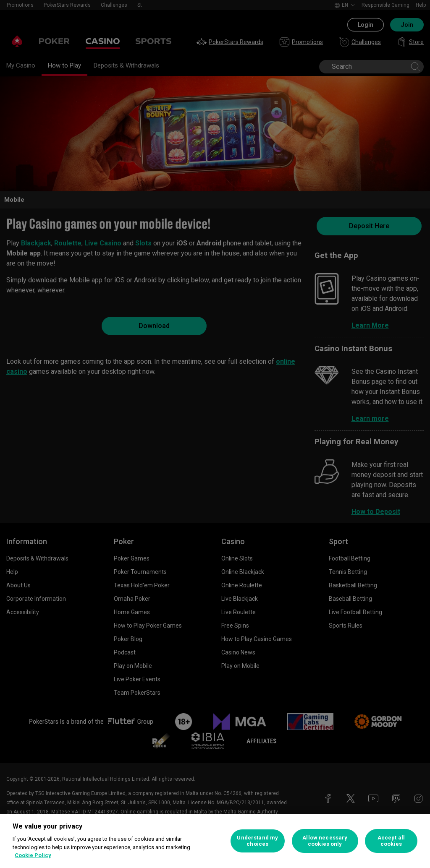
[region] (215, 841)
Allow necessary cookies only (325, 841)
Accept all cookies (391, 841)
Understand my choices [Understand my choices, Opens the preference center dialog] (257, 841)
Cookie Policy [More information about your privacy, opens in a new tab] (33, 855)
